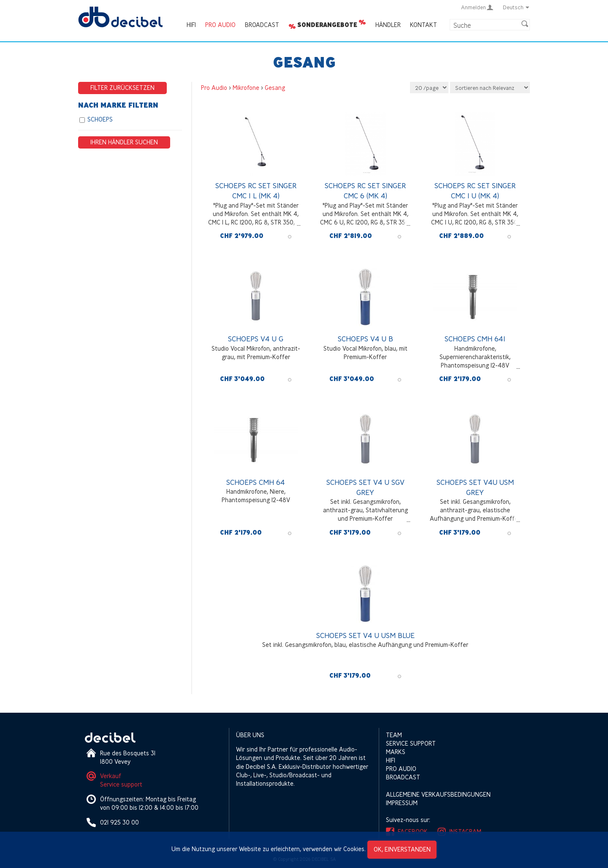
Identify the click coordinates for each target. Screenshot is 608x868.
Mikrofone (246, 88)
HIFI (191, 25)
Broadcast (262, 25)
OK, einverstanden (402, 849)
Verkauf (111, 776)
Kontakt (423, 25)
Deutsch (516, 7)
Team (394, 735)
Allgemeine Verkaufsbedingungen (438, 794)
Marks (396, 752)
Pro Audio (220, 25)
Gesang (275, 88)
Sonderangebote (327, 25)
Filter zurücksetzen (122, 88)
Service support (121, 784)
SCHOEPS (100, 119)
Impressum (402, 803)
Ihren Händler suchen (124, 142)
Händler (388, 25)
